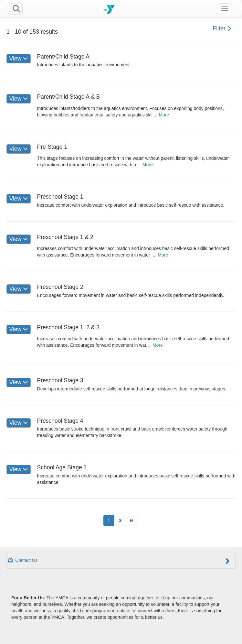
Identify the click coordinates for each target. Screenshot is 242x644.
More (164, 115)
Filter (222, 28)
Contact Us (119, 561)
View (19, 59)
